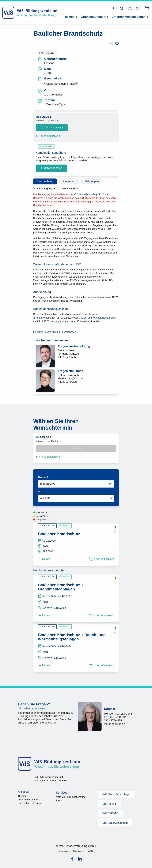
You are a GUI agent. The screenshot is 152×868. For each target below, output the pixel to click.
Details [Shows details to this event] (44, 559)
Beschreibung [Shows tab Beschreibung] (45, 181)
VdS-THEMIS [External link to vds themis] (110, 813)
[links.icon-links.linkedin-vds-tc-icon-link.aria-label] (80, 859)
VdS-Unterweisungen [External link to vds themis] (115, 823)
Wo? (40, 492)
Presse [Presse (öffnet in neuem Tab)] (60, 801)
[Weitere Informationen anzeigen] (76, 83)
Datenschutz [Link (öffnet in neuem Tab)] (79, 851)
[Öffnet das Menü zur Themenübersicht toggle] (77, 17)
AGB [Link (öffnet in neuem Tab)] (91, 851)
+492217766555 (68, 357)
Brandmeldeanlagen (45, 318)
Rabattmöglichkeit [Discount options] (47, 136)
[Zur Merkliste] (138, 8)
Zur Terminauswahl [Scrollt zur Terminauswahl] (52, 128)
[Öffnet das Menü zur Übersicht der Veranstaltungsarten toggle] (108, 17)
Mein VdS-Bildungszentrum (70, 797)
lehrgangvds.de (68, 354)
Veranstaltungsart (93, 17)
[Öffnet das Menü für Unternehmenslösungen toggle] (148, 17)
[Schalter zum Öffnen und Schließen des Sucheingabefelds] (122, 8)
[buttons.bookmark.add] (117, 44)
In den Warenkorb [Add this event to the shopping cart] (101, 559)
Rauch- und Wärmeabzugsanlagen (98, 318)
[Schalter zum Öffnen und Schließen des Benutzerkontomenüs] (130, 8)
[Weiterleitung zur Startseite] (30, 13)
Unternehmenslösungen (128, 17)
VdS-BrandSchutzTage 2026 (89, 194)
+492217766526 (68, 382)
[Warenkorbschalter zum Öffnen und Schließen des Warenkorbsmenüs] (147, 8)
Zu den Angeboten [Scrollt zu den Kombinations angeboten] (51, 168)
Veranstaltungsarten (28, 800)
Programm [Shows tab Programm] (69, 181)
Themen (69, 17)
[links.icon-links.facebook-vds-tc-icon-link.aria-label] (72, 859)
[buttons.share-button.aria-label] (112, 44)
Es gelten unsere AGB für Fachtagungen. (55, 332)
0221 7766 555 (113, 721)
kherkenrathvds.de (70, 379)
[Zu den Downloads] (113, 8)
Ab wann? (43, 477)
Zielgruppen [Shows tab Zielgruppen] (92, 181)
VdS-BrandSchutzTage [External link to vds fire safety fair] (116, 794)
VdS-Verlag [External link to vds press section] (109, 804)
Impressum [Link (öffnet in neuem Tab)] (64, 851)
